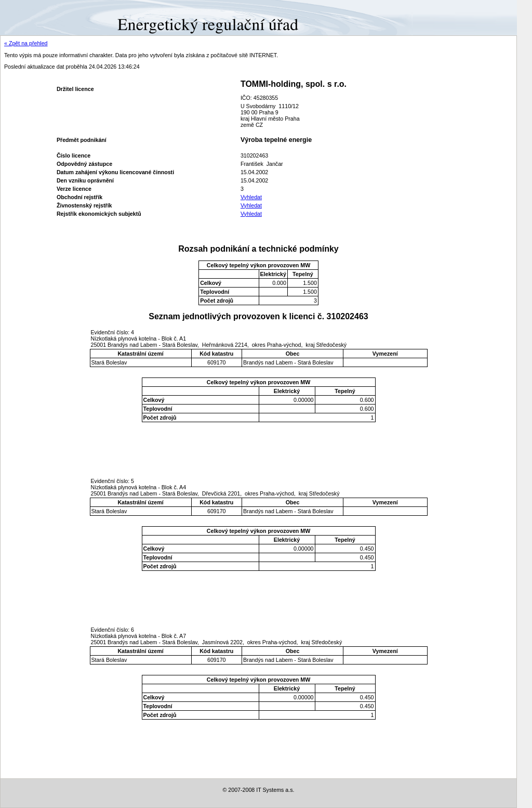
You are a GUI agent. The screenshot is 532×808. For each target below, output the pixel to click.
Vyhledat (251, 197)
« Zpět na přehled (26, 43)
